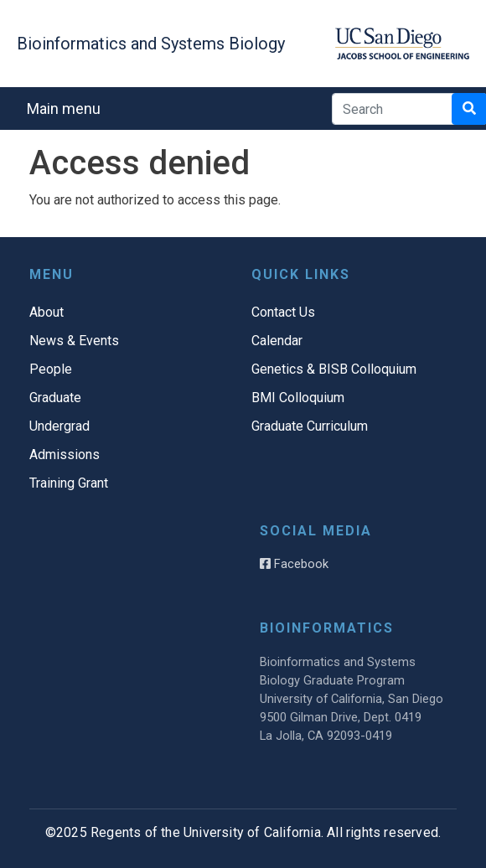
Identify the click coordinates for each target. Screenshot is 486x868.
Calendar (277, 341)
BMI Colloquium (298, 398)
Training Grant (69, 483)
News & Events (74, 341)
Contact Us (283, 312)
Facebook (294, 564)
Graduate (55, 398)
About (47, 312)
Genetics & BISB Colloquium (334, 369)
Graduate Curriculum (310, 426)
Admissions (65, 455)
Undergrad (59, 426)
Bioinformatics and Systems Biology (151, 44)
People (51, 369)
